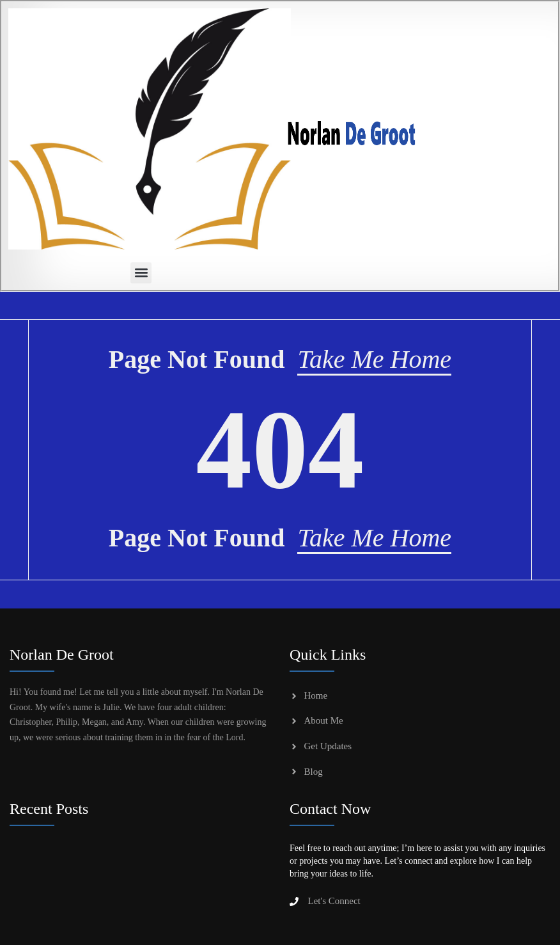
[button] (141, 273)
